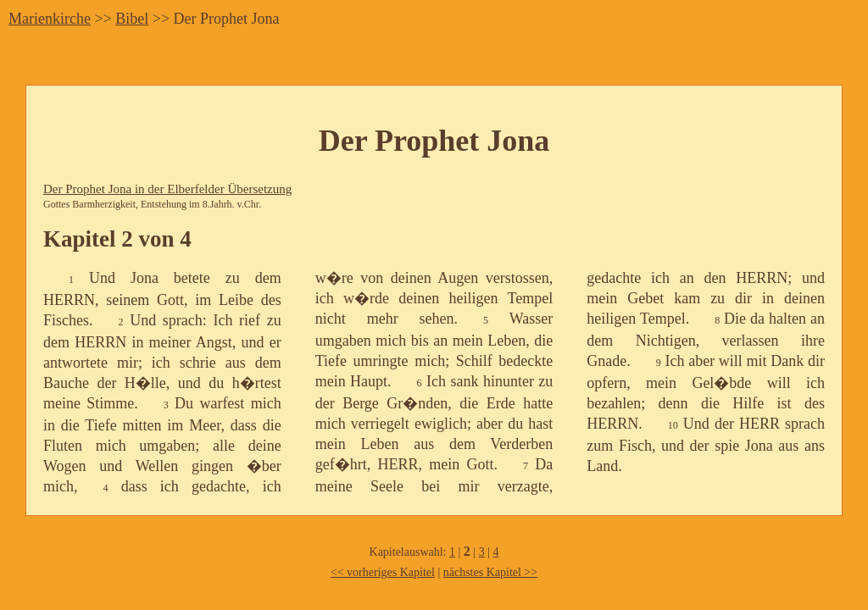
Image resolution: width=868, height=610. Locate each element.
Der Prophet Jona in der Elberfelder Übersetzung (167, 189)
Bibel (132, 19)
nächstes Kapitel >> (490, 572)
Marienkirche (50, 19)
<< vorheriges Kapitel (383, 572)
